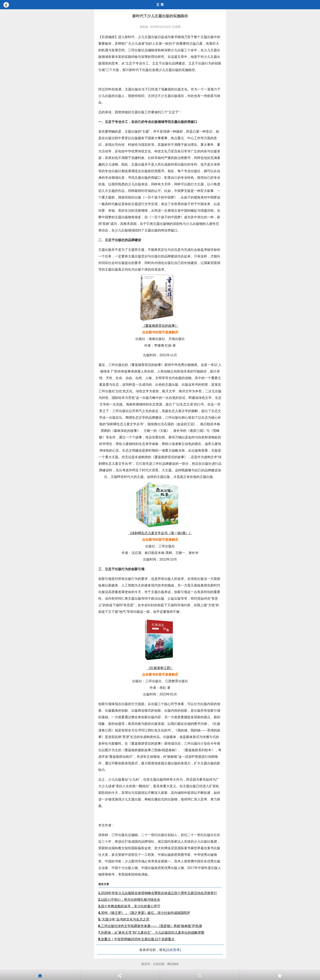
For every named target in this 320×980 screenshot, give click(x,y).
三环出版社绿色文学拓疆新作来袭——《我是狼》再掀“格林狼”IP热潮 (150, 926)
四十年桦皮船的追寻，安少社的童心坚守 (129, 906)
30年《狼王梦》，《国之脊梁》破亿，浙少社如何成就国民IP (144, 913)
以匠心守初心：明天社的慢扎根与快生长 (129, 900)
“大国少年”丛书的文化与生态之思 (124, 919)
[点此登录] (173, 950)
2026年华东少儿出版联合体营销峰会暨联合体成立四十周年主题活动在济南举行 (158, 893)
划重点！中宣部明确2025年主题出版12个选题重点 (137, 939)
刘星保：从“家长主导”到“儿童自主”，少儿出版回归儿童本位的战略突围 (151, 933)
